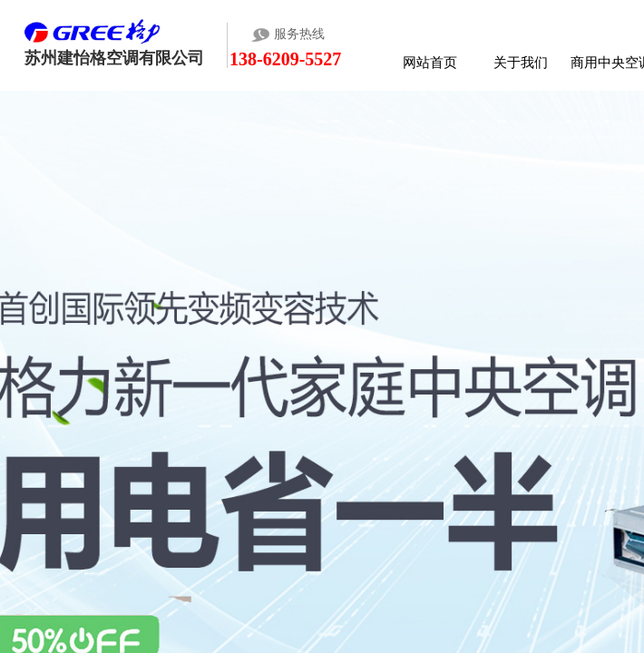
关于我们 (521, 62)
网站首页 (430, 62)
